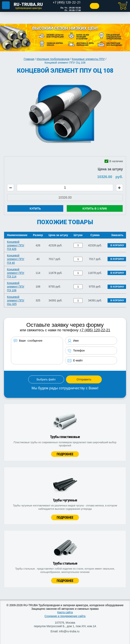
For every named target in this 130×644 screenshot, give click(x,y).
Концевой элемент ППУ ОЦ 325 (16, 300)
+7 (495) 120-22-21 (95, 330)
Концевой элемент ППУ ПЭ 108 (16, 287)
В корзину (117, 245)
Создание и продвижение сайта (65, 616)
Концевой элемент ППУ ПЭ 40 (16, 259)
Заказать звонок (95, 6)
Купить (35, 209)
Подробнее (65, 454)
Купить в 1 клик (95, 209)
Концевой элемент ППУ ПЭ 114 (16, 273)
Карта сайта (65, 612)
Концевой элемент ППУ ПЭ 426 (16, 245)
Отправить (84, 379)
